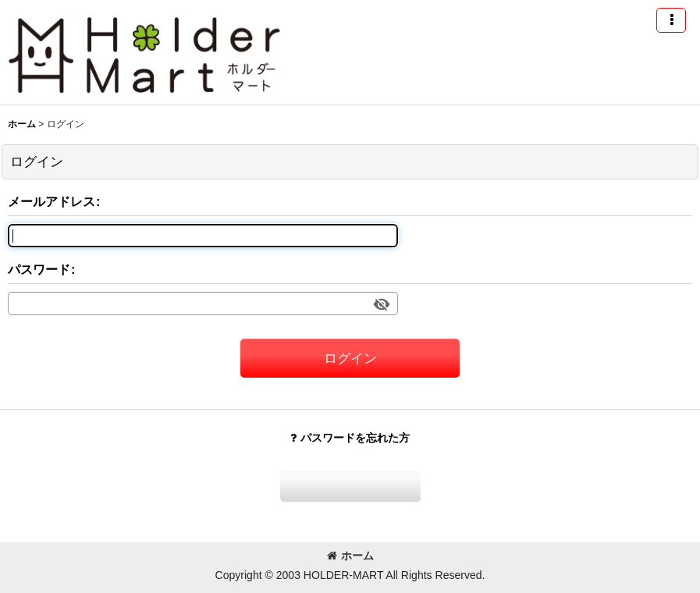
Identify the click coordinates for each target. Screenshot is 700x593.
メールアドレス (52, 201)
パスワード (39, 269)
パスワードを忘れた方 (350, 438)
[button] (671, 20)
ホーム (350, 556)
